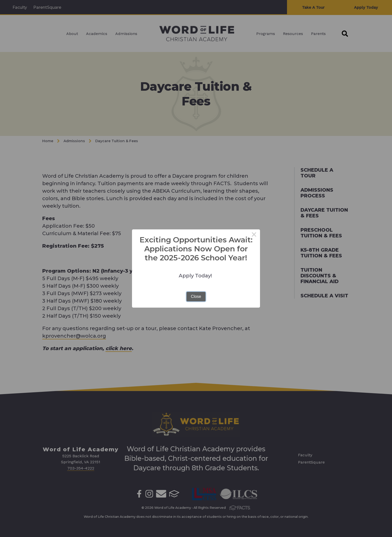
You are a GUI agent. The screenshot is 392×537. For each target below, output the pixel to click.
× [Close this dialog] (254, 235)
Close (196, 296)
